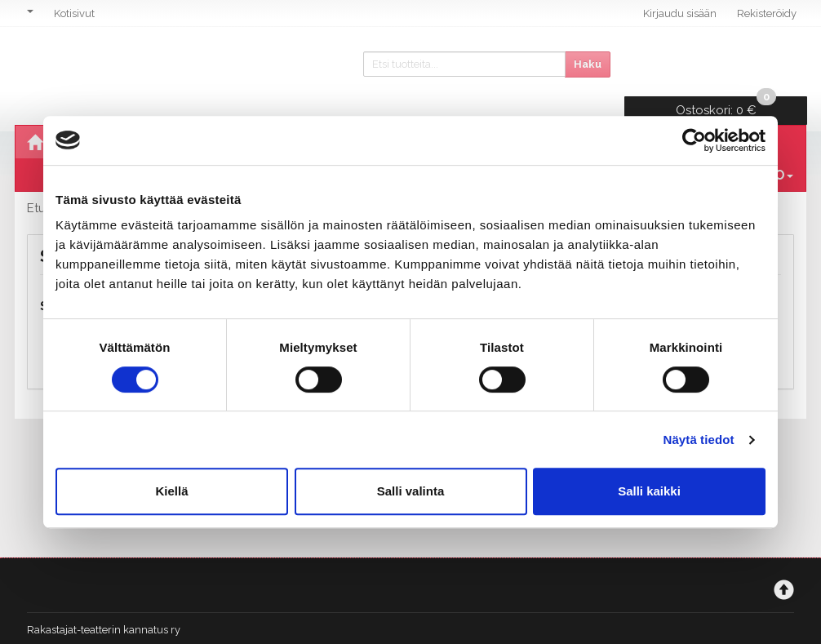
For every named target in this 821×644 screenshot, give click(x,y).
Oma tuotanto (229, 115)
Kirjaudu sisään (680, 13)
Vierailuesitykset (374, 115)
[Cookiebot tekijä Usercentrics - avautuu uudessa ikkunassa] (694, 140)
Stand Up (626, 115)
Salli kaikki (649, 491)
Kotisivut (74, 13)
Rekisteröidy (767, 13)
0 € (728, 61)
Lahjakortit (728, 115)
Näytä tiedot (699, 440)
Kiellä (171, 491)
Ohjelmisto (108, 115)
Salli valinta (411, 491)
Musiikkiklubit (516, 115)
